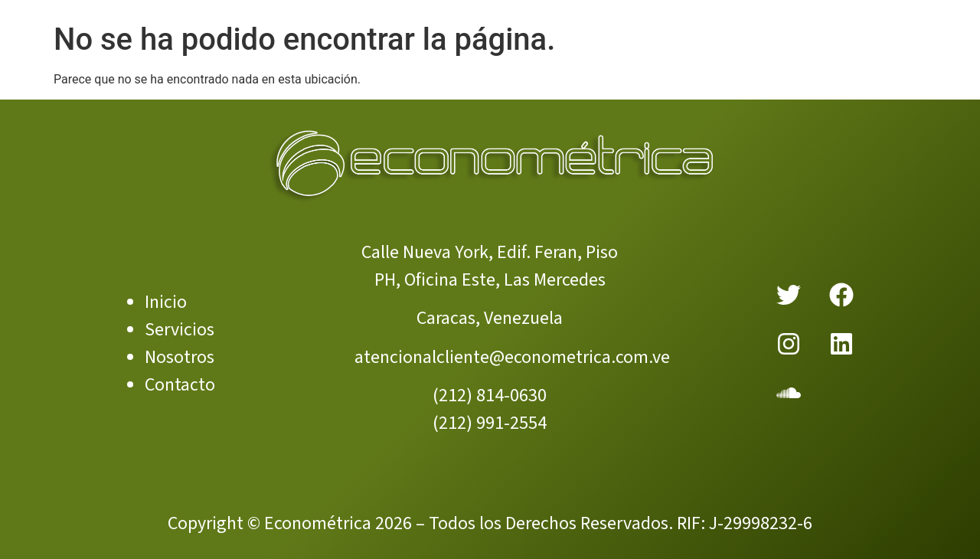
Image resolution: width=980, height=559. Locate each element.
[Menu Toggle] (490, 18)
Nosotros (180, 357)
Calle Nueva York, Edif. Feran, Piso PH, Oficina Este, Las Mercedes (490, 266)
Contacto (180, 385)
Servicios (180, 330)
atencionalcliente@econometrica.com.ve (512, 357)
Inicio (166, 302)
